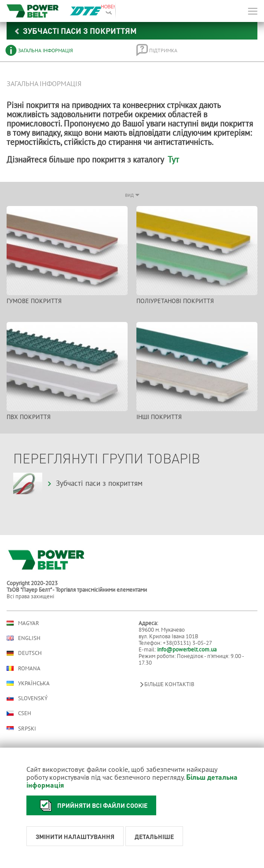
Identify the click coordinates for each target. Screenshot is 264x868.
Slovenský (27, 698)
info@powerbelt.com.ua (187, 649)
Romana (24, 668)
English (24, 638)
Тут (173, 159)
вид (132, 195)
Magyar (23, 623)
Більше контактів (167, 684)
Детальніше (154, 836)
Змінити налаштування (75, 836)
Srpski (21, 729)
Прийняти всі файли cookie (91, 805)
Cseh (19, 713)
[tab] (65, 50)
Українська (28, 683)
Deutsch (24, 653)
